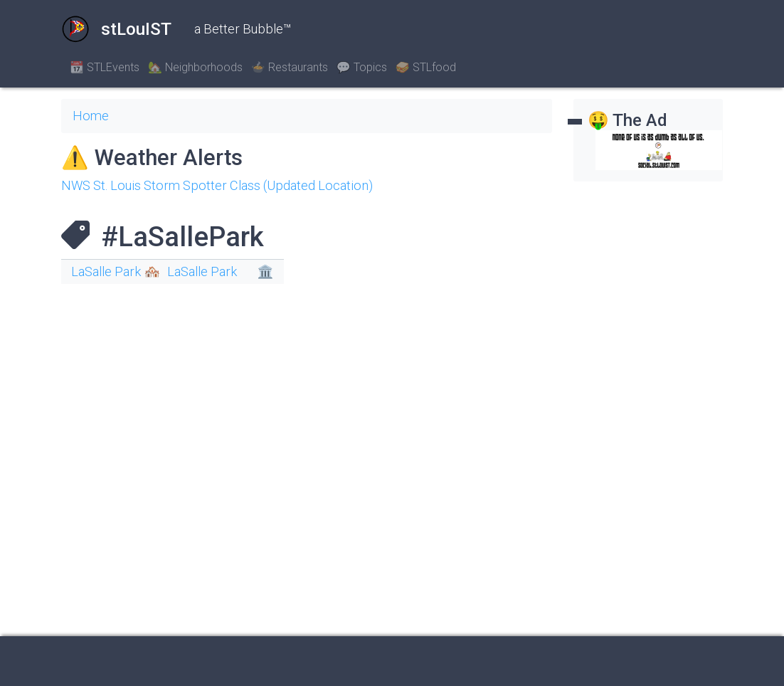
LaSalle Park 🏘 (116, 271)
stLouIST (116, 29)
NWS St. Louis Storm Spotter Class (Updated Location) (217, 185)
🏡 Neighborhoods (195, 67)
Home (91, 116)
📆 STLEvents (105, 67)
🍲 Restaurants (290, 67)
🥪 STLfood (426, 67)
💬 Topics (362, 67)
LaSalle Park (202, 271)
